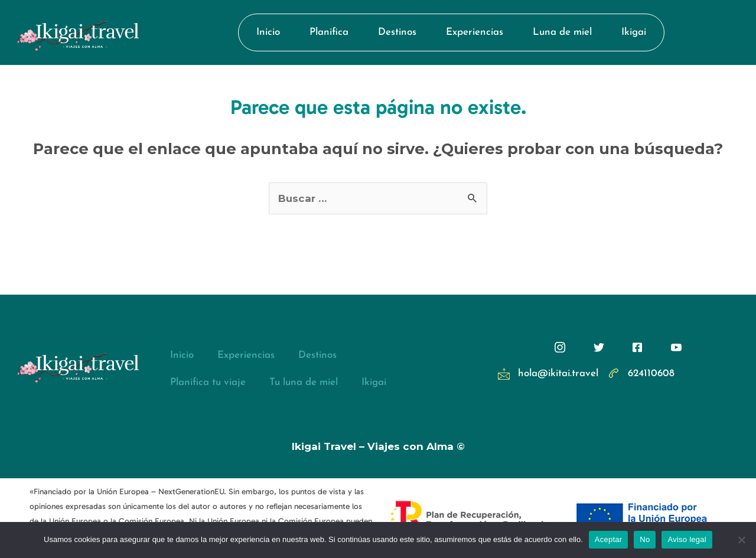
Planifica (329, 32)
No (645, 539)
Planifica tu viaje (208, 382)
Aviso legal (687, 539)
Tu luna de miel (304, 382)
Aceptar (609, 539)
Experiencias (475, 32)
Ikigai (634, 32)
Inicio (268, 32)
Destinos (397, 32)
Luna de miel (562, 32)
